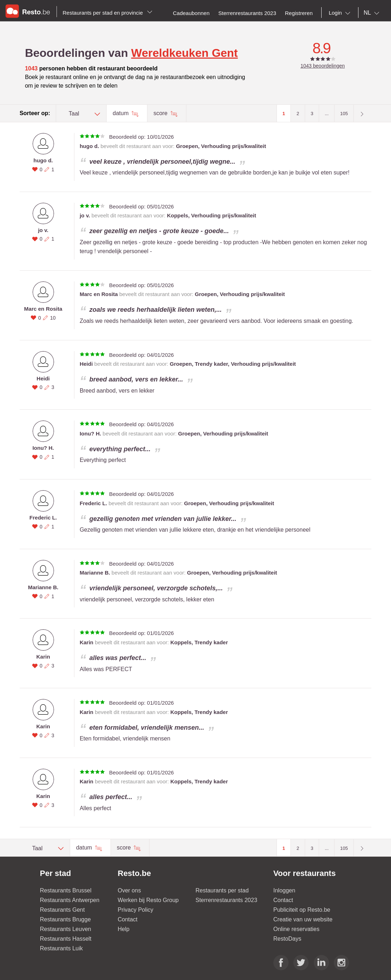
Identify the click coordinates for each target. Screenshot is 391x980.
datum (121, 113)
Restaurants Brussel (66, 890)
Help (124, 929)
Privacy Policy (136, 910)
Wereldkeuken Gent (185, 53)
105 (344, 114)
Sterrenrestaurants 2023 (227, 900)
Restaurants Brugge (65, 919)
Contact (128, 919)
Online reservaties (296, 929)
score (161, 113)
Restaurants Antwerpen (70, 900)
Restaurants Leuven (66, 929)
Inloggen (284, 890)
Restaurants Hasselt (66, 939)
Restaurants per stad (222, 890)
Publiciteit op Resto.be (302, 910)
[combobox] (341, 13)
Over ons (129, 890)
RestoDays (287, 939)
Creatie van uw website (303, 919)
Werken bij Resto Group (148, 900)
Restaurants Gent (62, 910)
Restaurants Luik (62, 948)
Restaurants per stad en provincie (107, 13)
